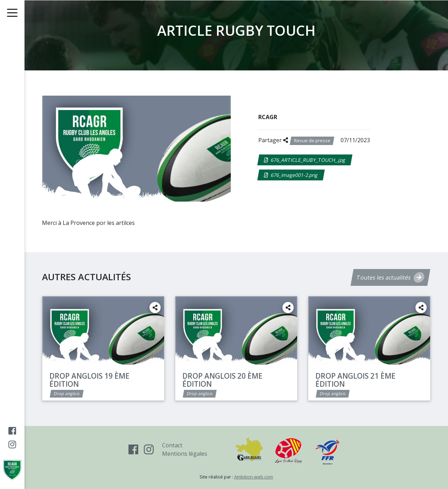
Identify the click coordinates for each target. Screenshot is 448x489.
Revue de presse (312, 140)
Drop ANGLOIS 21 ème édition (355, 380)
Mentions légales (185, 454)
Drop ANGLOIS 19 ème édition (89, 380)
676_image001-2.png (291, 175)
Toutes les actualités (391, 277)
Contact (172, 445)
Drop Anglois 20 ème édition (222, 380)
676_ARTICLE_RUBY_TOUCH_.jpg (305, 160)
